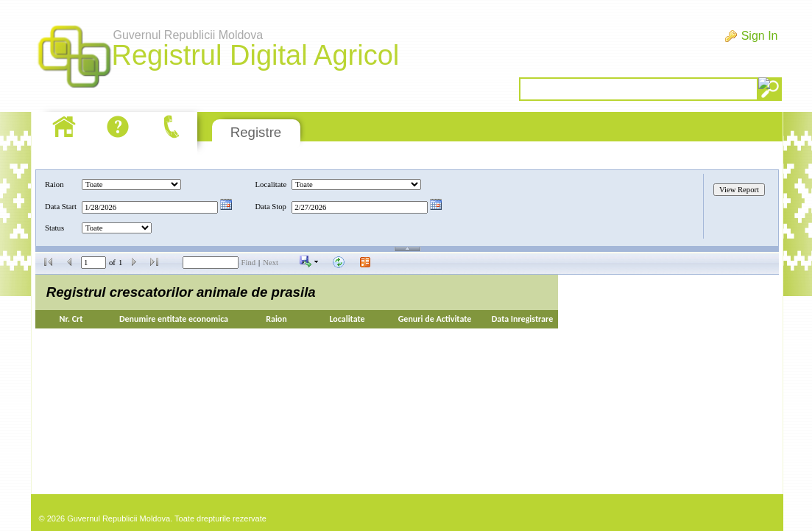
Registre (256, 132)
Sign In (760, 36)
